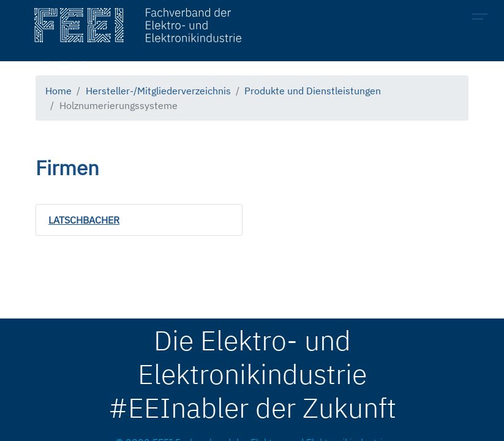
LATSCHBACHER (84, 220)
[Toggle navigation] (483, 18)
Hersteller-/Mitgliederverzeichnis (158, 91)
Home (58, 91)
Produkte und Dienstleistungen (313, 91)
